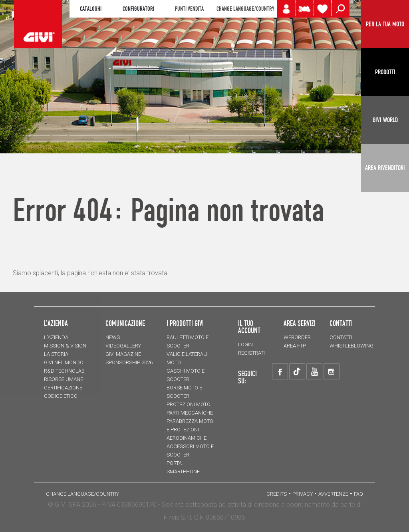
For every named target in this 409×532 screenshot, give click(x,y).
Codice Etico (61, 396)
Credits (277, 494)
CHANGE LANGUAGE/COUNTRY (245, 9)
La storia (56, 354)
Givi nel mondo (64, 362)
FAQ (358, 494)
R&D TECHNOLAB (64, 371)
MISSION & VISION (65, 346)
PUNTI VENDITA (189, 9)
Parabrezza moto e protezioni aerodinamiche (190, 430)
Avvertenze (333, 494)
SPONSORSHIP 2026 (129, 362)
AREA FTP (295, 346)
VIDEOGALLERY (123, 346)
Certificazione (63, 388)
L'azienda (56, 337)
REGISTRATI (251, 353)
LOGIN (245, 344)
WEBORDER (297, 337)
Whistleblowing (351, 346)
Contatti (341, 337)
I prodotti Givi (185, 323)
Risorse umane (64, 379)
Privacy (303, 494)
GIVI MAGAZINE (123, 354)
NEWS (113, 337)
